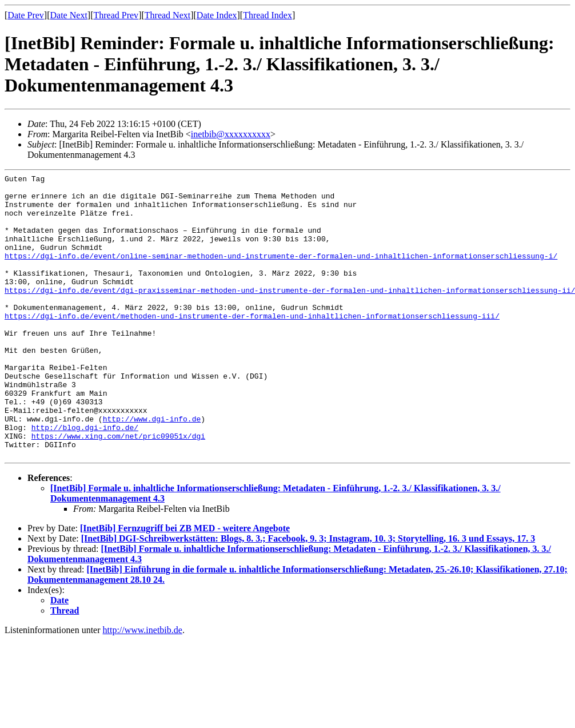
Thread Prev (116, 15)
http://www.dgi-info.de (152, 468)
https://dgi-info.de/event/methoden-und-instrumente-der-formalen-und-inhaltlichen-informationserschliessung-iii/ (252, 345)
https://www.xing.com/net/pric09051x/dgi (118, 489)
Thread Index (267, 15)
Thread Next (167, 15)
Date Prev (26, 15)
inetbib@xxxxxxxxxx (231, 134)
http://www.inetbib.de (143, 687)
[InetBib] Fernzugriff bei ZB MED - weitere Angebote (185, 585)
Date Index (217, 15)
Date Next (69, 15)
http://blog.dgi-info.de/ (85, 479)
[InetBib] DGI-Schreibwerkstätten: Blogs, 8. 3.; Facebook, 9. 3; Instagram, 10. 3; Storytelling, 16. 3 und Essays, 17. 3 (308, 595)
